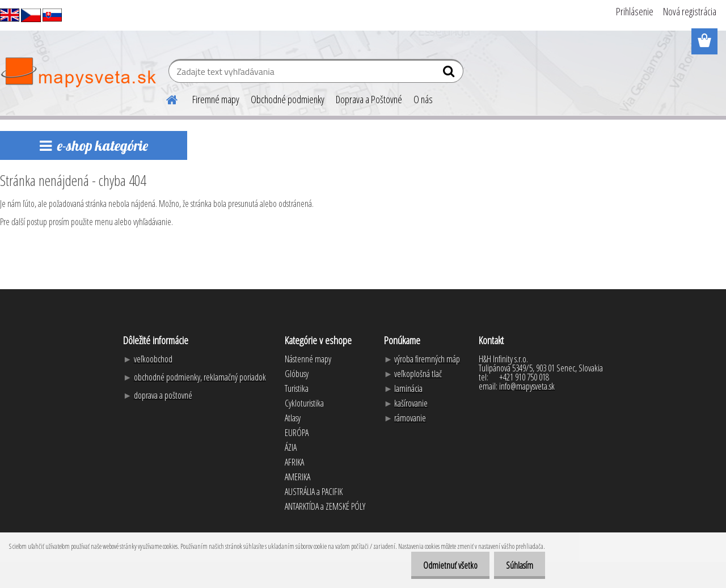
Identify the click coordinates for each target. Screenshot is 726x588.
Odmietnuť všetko (444, 565)
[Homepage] (165, 98)
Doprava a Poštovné (369, 99)
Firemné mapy (216, 99)
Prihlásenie (635, 11)
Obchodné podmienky (288, 99)
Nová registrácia (690, 11)
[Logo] (78, 73)
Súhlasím (517, 565)
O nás (423, 99)
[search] (450, 74)
